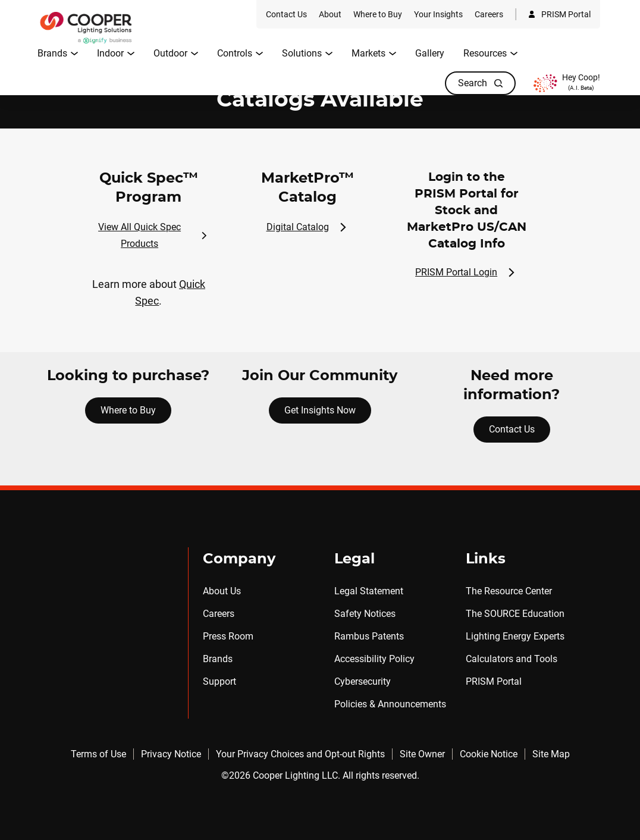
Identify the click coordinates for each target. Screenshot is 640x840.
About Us (222, 591)
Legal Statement (369, 591)
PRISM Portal (494, 681)
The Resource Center (509, 591)
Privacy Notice (171, 754)
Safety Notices (365, 614)
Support (219, 681)
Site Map (551, 754)
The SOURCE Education (515, 614)
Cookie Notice (489, 754)
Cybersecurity (363, 681)
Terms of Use (98, 754)
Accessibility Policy (374, 659)
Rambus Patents (369, 636)
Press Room (228, 636)
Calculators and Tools (512, 659)
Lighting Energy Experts (515, 636)
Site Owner (422, 754)
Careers (219, 614)
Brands (218, 659)
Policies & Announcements (390, 704)
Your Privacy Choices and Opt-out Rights (300, 754)
